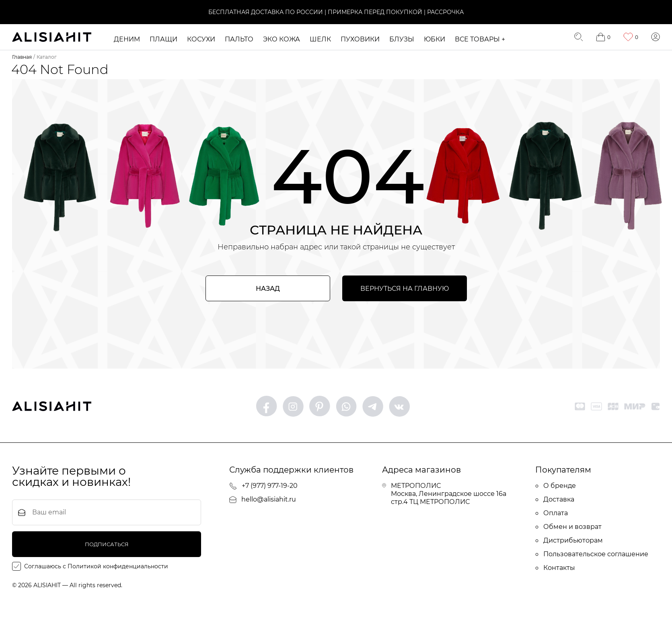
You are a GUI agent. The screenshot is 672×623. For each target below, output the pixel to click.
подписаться (107, 544)
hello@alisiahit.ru (263, 499)
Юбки (435, 39)
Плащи (163, 39)
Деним (127, 39)
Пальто (239, 39)
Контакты (555, 568)
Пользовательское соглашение (592, 554)
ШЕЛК (320, 39)
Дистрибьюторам (569, 540)
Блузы (402, 39)
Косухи (201, 39)
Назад (268, 289)
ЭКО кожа (282, 39)
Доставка (555, 499)
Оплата (552, 513)
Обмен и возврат (568, 527)
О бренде (556, 486)
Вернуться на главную (405, 289)
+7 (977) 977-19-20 (263, 486)
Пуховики (360, 39)
